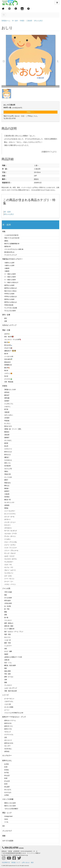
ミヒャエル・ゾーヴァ (11, 533)
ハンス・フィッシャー (11, 548)
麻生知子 (7, 395)
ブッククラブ (7, 831)
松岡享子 (7, 491)
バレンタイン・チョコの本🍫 (13, 339)
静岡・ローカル (9, 677)
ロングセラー (7, 756)
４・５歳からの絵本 (10, 277)
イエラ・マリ (8, 565)
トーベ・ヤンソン (9, 579)
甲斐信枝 (7, 421)
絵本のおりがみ (9, 743)
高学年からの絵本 (9, 299)
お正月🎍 (7, 334)
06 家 (6, 778)
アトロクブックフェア (11, 255)
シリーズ (5, 695)
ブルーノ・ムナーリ (10, 570)
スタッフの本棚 (8, 799)
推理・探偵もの (9, 623)
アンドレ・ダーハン (10, 536)
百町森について (16, 862)
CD (3, 826)
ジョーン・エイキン (10, 545)
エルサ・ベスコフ (9, 556)
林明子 (6, 480)
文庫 (6, 680)
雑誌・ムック (7, 813)
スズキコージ (8, 449)
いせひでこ (7, 406)
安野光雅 (7, 398)
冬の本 (6, 376)
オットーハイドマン (10, 514)
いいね (6, 822)
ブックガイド (8, 685)
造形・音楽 (7, 634)
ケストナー (7, 525)
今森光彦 (7, 412)
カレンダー (7, 746)
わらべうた (7, 637)
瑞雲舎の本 (7, 246)
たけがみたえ (8, 460)
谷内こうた (7, 463)
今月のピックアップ (9, 325)
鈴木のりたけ (8, 452)
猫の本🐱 (7, 342)
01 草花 (6, 764)
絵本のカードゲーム (10, 720)
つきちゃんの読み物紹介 (11, 809)
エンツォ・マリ (9, 567)
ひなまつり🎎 (8, 348)
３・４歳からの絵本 (10, 274)
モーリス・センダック (11, 531)
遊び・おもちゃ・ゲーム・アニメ (14, 632)
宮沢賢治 (7, 497)
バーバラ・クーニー (10, 522)
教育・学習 (7, 643)
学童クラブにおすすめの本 (12, 238)
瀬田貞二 (7, 457)
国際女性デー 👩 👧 (10, 351)
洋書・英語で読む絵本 (11, 691)
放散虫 (6, 241)
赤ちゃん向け (38, 21)
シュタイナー (8, 646)
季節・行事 (6, 330)
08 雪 (6, 784)
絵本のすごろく (9, 726)
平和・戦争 (7, 674)
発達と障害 (7, 671)
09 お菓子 (7, 787)
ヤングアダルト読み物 (11, 308)
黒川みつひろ (8, 426)
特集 (4, 231)
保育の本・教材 (9, 626)
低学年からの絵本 (9, 285)
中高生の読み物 (9, 305)
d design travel (8, 816)
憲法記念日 (7, 362)
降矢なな (7, 486)
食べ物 (6, 618)
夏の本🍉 (7, 368)
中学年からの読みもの (11, 296)
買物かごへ (31, 112)
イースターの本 (9, 356)
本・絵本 (15, 21)
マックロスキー (9, 562)
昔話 (6, 595)
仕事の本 (7, 660)
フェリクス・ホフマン (11, 559)
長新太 (6, 471)
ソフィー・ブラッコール (11, 550)
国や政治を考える (9, 252)
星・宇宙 (7, 609)
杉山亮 (6, 446)
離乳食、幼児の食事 (10, 665)
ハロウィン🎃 (8, 373)
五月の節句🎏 (8, 359)
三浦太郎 (29, 21)
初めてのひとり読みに (11, 291)
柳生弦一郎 (7, 500)
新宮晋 (6, 443)
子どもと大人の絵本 (10, 311)
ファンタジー (8, 620)
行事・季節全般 (9, 382)
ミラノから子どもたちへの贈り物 (14, 249)
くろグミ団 (7, 704)
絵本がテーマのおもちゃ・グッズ (14, 717)
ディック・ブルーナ (10, 553)
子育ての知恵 (8, 592)
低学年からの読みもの (11, 288)
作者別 (22, 21)
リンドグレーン (9, 573)
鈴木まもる (7, 455)
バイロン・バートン (10, 584)
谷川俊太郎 (7, 466)
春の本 (6, 354)
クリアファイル (9, 735)
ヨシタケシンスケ (9, 502)
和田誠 (6, 508)
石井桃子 (7, 401)
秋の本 (6, 371)
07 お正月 (7, 781)
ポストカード (8, 740)
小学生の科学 (8, 603)
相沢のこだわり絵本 (10, 806)
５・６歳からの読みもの (11, 282)
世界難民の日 (8, 365)
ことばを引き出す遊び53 (11, 235)
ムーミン (7, 710)
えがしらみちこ (9, 415)
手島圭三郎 (7, 474)
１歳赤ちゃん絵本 (9, 265)
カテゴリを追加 (8, 841)
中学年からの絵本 (9, 294)
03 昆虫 (6, 770)
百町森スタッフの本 (10, 390)
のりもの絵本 (8, 598)
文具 (6, 737)
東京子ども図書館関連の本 (12, 244)
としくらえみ (8, 477)
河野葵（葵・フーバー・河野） (13, 429)
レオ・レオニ (8, 576)
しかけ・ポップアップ (11, 688)
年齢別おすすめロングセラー (12, 259)
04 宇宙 (6, 773)
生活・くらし (8, 663)
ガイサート (7, 519)
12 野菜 (6, 795)
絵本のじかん (7, 760)
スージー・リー (9, 582)
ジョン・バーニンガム (11, 542)
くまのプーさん (9, 701)
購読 (32, 862)
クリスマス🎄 (8, 379)
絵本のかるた (8, 723)
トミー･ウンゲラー (10, 511)
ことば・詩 (7, 640)
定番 (6, 321)
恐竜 (6, 615)
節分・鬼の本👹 (9, 337)
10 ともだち (8, 790)
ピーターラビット (9, 699)
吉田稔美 (7, 505)
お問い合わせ (26, 862)
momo (6, 819)
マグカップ (7, 732)
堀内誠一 (7, 488)
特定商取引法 (6, 862)
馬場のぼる (7, 483)
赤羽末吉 (7, 392)
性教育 (6, 654)
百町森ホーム (6, 21)
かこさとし (7, 423)
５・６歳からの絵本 (10, 280)
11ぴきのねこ (8, 749)
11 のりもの (8, 792)
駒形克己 (7, 432)
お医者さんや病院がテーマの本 (13, 657)
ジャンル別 (6, 588)
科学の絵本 (7, 601)
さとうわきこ (8, 440)
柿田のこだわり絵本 (10, 803)
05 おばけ (7, 775)
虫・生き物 (7, 606)
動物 (6, 612)
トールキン (7, 539)
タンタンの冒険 (9, 707)
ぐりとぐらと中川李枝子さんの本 (14, 713)
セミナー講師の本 (9, 629)
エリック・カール (9, 517)
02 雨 (6, 767)
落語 (6, 668)
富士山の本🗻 (8, 345)
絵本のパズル (8, 729)
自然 (6, 649)
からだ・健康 (8, 651)
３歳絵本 (7, 271)
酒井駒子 (7, 438)
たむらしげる (8, 469)
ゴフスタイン (8, 528)
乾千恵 (6, 409)
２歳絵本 (7, 268)
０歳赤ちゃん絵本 (9, 263)
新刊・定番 (6, 315)
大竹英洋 (7, 418)
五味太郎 (7, 435)
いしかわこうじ (9, 404)
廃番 (4, 836)
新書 (6, 682)
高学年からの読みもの (11, 302)
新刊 (6, 318)
